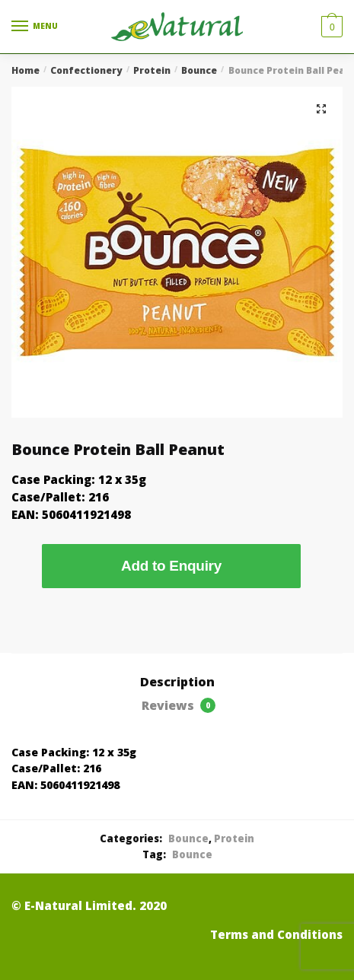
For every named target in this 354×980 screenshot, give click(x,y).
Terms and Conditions (276, 934)
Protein (152, 70)
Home (26, 70)
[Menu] (34, 27)
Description (177, 682)
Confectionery (86, 70)
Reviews (179, 705)
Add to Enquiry (171, 566)
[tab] (177, 682)
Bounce (199, 70)
